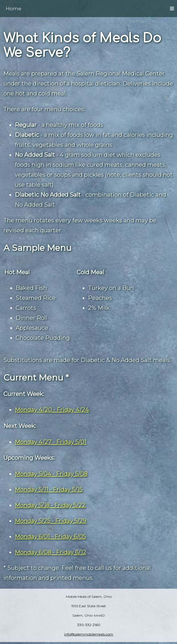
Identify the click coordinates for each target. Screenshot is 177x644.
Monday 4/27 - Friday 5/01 (51, 442)
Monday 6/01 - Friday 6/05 (50, 537)
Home (14, 9)
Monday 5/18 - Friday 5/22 (50, 505)
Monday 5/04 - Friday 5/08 (51, 474)
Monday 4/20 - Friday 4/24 (52, 410)
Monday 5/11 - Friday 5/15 (49, 489)
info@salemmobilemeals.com (89, 634)
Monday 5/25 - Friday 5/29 (51, 521)
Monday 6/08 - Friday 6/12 (51, 552)
